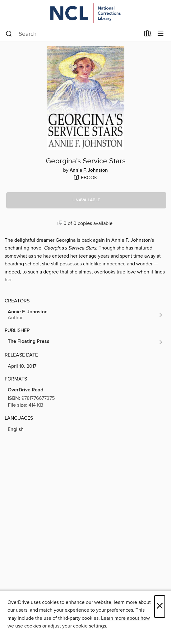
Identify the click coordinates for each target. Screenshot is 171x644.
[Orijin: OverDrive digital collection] (85, 13)
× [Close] (160, 607)
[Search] (9, 34)
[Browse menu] (161, 34)
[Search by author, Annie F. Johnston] (85, 315)
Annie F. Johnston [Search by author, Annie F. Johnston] (89, 170)
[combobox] (73, 34)
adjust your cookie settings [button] (77, 626)
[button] (86, 200)
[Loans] (148, 35)
